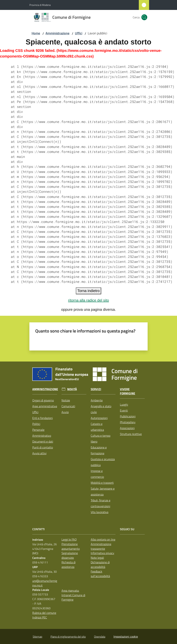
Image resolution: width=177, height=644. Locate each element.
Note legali (97, 558)
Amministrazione (57, 33)
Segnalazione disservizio (70, 555)
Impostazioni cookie (126, 636)
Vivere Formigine (128, 391)
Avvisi (65, 412)
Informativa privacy (102, 553)
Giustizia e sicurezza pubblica (103, 462)
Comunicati (68, 406)
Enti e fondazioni (43, 418)
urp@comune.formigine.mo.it (45, 583)
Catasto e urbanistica (97, 427)
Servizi (96, 389)
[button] (144, 17)
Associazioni (127, 428)
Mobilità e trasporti (102, 483)
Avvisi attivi (39, 453)
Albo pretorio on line (103, 539)
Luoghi (124, 405)
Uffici (79, 33)
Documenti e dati (43, 441)
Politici (36, 424)
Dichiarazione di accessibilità (100, 565)
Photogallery (128, 422)
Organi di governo (43, 400)
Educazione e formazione (99, 450)
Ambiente (97, 400)
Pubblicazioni (128, 416)
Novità (72, 389)
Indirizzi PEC (40, 617)
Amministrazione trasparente (101, 546)
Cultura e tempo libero (101, 439)
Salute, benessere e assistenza (103, 491)
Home (36, 33)
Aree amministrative (45, 406)
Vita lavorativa (100, 512)
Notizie (66, 400)
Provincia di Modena (40, 5)
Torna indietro (88, 291)
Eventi (124, 410)
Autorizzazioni (99, 418)
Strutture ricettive (131, 434)
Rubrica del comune (44, 613)
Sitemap (37, 637)
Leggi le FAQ (69, 539)
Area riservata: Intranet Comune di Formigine (73, 595)
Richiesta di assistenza (68, 565)
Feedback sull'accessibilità (100, 574)
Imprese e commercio (97, 474)
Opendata (100, 637)
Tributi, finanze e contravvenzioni (101, 503)
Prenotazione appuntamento (71, 546)
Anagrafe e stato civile (101, 409)
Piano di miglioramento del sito (68, 637)
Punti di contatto (43, 447)
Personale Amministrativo (42, 433)
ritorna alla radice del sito (88, 300)
